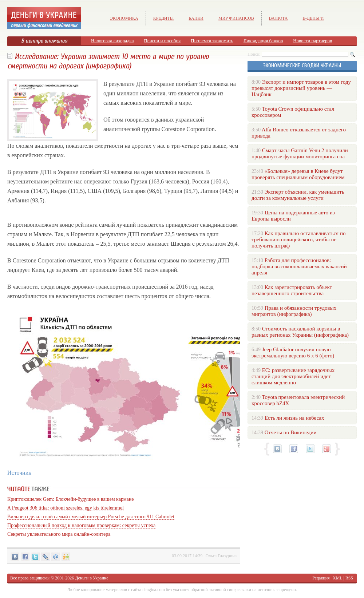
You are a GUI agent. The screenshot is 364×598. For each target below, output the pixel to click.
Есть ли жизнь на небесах (294, 418)
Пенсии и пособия (162, 41)
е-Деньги (313, 18)
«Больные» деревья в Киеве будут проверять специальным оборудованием (298, 174)
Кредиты (164, 18)
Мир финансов (236, 18)
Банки (196, 18)
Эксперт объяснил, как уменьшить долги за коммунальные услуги (298, 195)
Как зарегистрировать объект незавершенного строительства (292, 290)
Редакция (321, 578)
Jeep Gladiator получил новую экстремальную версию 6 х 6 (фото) (293, 353)
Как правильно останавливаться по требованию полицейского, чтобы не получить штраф (298, 239)
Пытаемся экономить (212, 41)
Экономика (124, 18)
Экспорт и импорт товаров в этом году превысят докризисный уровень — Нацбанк (301, 88)
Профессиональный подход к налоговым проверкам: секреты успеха (81, 525)
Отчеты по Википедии (291, 432)
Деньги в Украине (92, 578)
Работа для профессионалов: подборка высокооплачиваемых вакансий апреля (299, 266)
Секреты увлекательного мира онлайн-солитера (59, 534)
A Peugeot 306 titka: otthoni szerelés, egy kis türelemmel (66, 508)
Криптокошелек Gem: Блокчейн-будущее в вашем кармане (70, 499)
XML (337, 578)
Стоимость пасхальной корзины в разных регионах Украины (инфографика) (300, 332)
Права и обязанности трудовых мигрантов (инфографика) (294, 311)
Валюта (278, 18)
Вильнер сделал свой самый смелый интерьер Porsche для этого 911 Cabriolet (91, 517)
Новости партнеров (312, 41)
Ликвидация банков (263, 41)
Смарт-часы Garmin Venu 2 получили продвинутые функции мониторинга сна (300, 153)
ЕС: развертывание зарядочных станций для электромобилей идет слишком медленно (293, 376)
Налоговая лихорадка (112, 41)
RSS (349, 578)
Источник (19, 473)
